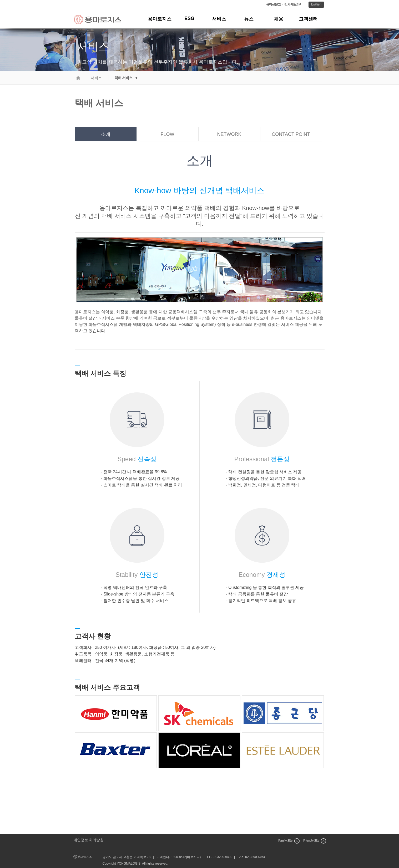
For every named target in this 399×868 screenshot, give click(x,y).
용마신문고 (273, 4)
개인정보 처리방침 (89, 840)
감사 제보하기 (293, 4)
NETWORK (229, 134)
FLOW (168, 134)
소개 (106, 134)
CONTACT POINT (291, 134)
